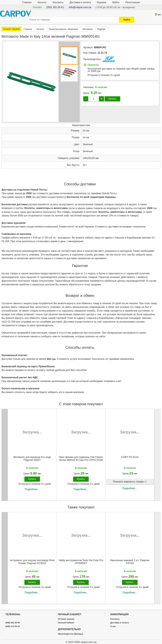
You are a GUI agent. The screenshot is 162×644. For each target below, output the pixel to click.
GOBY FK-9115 (130, 457)
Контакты (58, 2)
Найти (127, 20)
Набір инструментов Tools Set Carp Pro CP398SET (81, 562)
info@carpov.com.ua (80, 7)
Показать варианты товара (130, 482)
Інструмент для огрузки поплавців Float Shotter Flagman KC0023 (32, 562)
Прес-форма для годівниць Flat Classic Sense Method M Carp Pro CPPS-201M (81, 459)
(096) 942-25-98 (13, 623)
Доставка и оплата (80, 2)
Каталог (42, 2)
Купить (112, 99)
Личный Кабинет (66, 623)
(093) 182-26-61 (55, 7)
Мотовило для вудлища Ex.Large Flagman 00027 (32, 459)
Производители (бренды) (70, 634)
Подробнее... (32, 489)
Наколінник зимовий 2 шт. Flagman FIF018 (130, 562)
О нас (113, 626)
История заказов (66, 619)
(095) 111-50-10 (13, 626)
